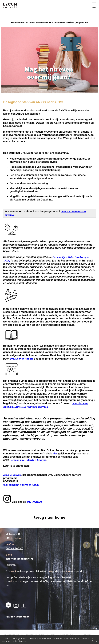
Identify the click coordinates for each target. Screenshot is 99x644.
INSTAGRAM (35, 502)
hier (55, 453)
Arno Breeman (12, 475)
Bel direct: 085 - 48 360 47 (87, 5)
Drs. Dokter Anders (22, 359)
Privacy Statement (17, 617)
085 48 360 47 (14, 548)
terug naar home (49, 517)
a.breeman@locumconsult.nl (21, 485)
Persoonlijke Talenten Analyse (28, 460)
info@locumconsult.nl (19, 559)
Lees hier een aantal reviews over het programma (45, 405)
